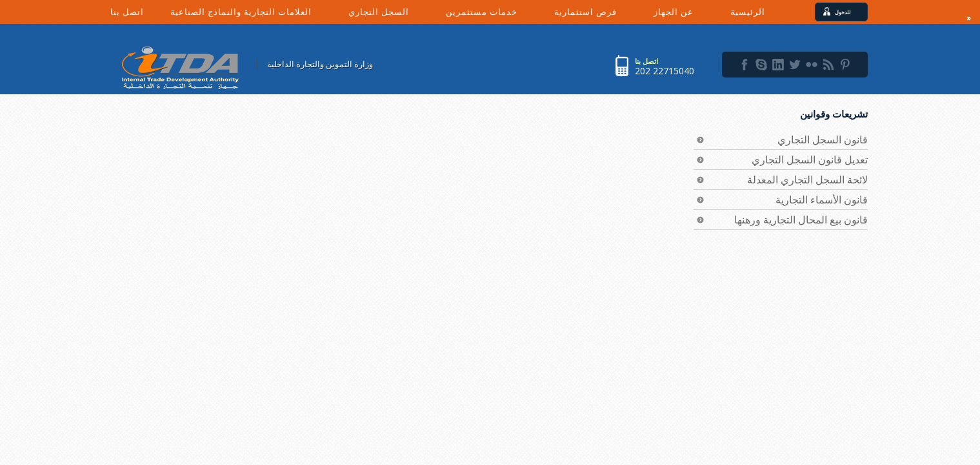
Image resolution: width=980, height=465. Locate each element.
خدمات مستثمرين (494, 15)
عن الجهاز (685, 15)
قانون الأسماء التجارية (822, 200)
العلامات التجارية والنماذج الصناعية (253, 15)
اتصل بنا (127, 12)
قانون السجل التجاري (823, 139)
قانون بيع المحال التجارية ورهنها (801, 220)
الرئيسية (748, 12)
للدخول (847, 12)
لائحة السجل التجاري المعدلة (807, 180)
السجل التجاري (391, 15)
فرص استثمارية (597, 15)
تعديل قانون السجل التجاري (810, 160)
